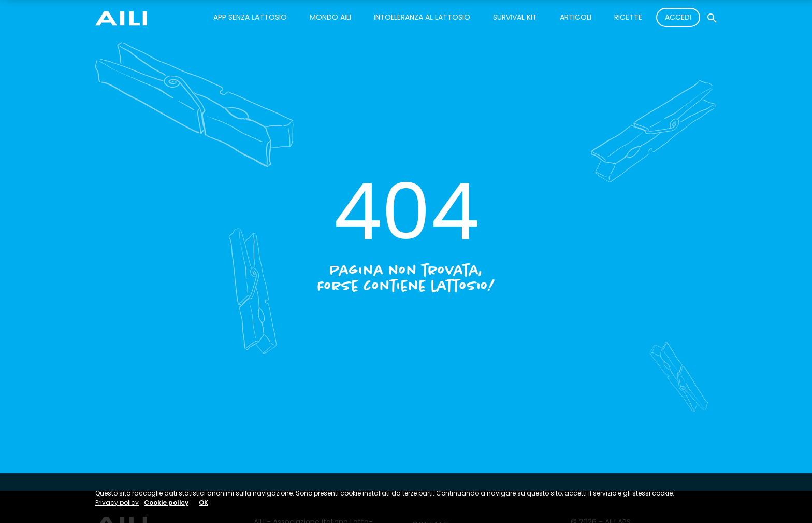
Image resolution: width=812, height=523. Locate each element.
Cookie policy (166, 503)
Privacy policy (117, 503)
